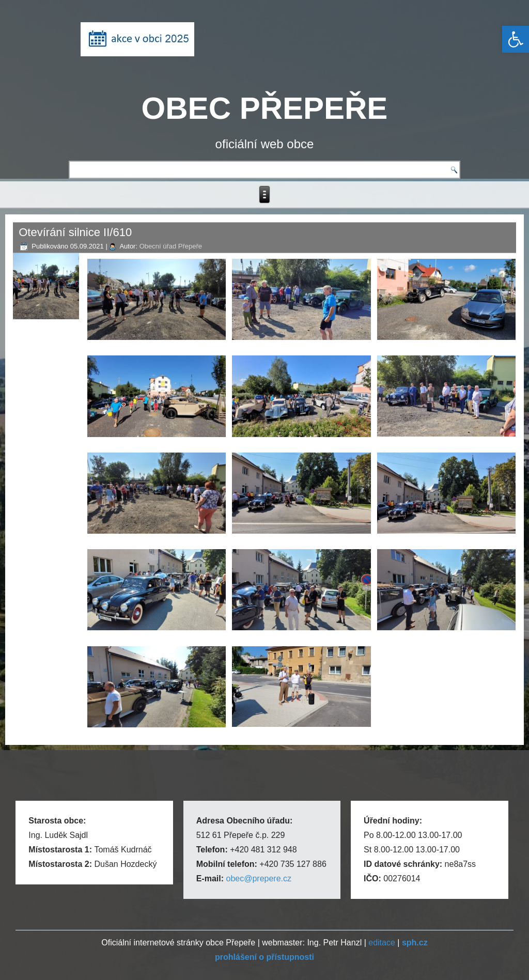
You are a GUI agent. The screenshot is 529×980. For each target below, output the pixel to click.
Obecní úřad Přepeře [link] (171, 246)
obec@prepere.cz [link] (259, 878)
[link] (516, 39)
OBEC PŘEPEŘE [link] (265, 108)
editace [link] (382, 943)
